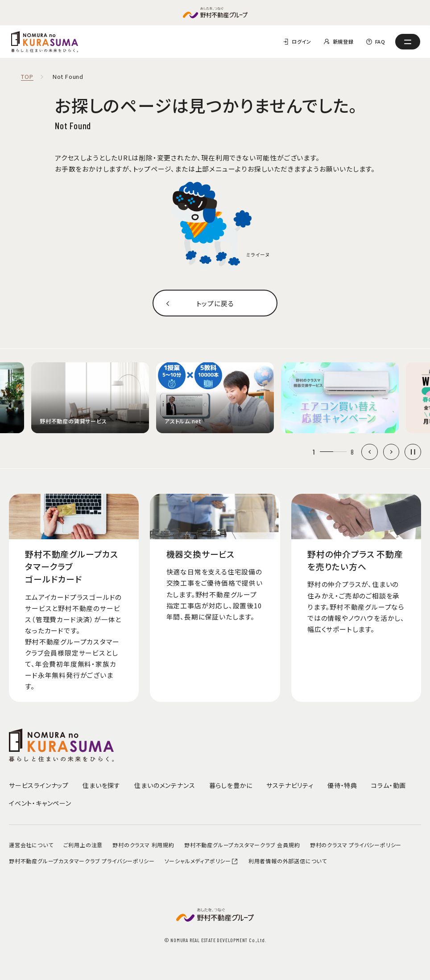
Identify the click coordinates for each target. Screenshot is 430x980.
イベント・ (40, 803)
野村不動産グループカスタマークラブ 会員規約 (242, 845)
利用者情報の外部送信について (288, 861)
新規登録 (343, 41)
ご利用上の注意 (83, 845)
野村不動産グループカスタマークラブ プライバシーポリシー (82, 861)
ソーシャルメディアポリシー (202, 861)
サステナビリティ (290, 785)
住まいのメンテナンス (165, 785)
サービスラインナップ (39, 785)
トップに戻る (215, 303)
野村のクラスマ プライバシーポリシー (356, 845)
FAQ (380, 41)
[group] (90, 398)
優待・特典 (342, 785)
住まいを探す (101, 785)
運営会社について (31, 845)
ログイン (302, 41)
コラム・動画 (389, 785)
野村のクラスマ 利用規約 (143, 845)
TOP (27, 77)
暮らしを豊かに (231, 785)
